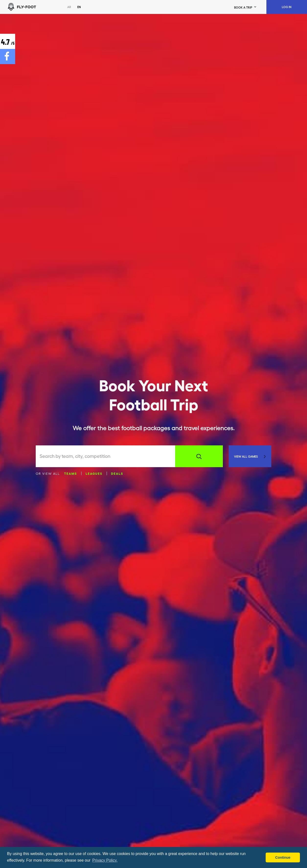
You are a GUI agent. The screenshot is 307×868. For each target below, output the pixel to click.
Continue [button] (283, 857)
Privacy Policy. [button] (105, 860)
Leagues (94, 473)
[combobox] (107, 456)
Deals (117, 473)
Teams (71, 473)
